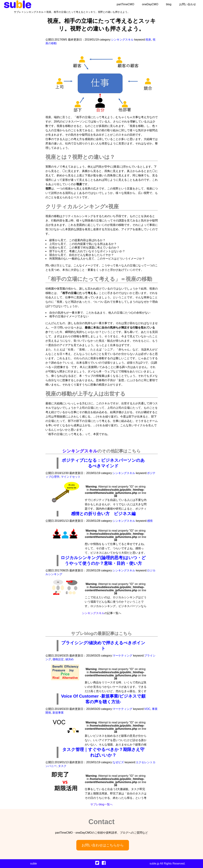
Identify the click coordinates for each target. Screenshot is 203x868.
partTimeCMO (125, 4)
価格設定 (58, 659)
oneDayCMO (150, 4)
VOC (147, 709)
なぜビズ (118, 762)
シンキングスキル (34, 12)
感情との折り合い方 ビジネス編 (103, 514)
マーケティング (122, 656)
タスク (62, 766)
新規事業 (58, 713)
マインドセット (71, 477)
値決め (69, 659)
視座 (148, 40)
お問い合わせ (188, 4)
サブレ (18, 12)
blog (169, 4)
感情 (150, 521)
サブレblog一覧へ (101, 804)
